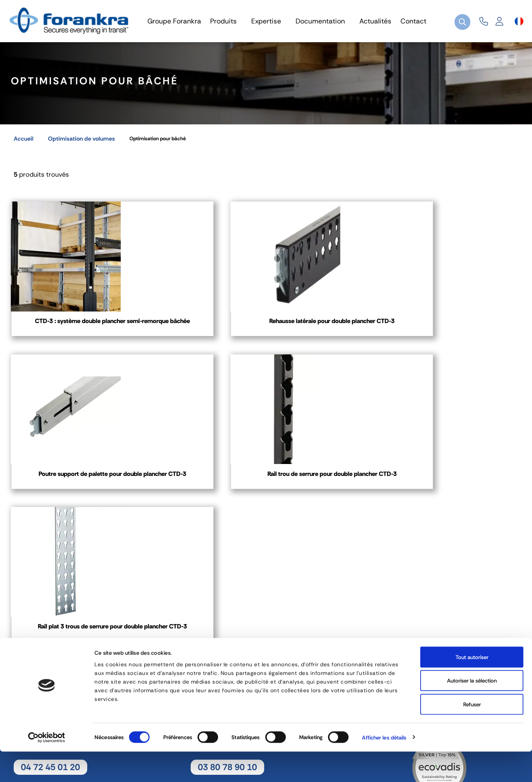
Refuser (472, 735)
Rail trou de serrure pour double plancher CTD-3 (464, 331)
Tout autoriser (472, 688)
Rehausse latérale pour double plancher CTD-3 (200, 331)
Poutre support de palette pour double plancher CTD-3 (332, 331)
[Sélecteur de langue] (519, 21)
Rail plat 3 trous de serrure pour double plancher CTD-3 (69, 505)
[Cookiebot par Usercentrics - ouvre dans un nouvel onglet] (47, 768)
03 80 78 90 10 (227, 652)
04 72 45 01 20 (50, 652)
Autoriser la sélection (472, 711)
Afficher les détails (384, 768)
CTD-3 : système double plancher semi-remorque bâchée (69, 336)
